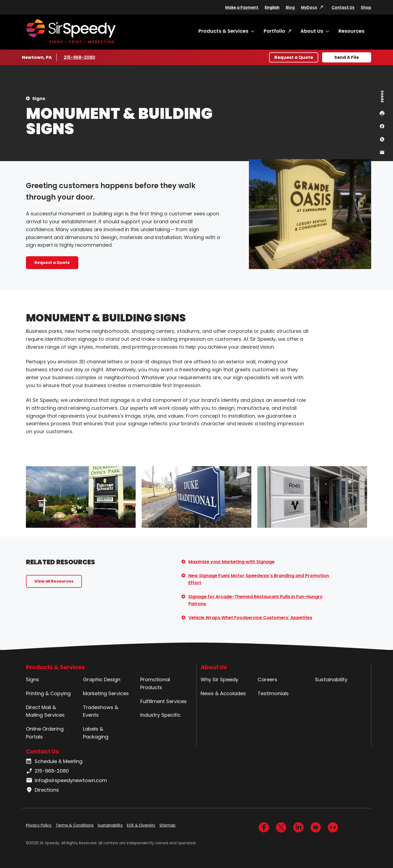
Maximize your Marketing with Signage (231, 562)
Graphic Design (102, 679)
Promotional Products (155, 683)
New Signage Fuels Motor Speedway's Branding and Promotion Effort (259, 579)
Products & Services (223, 31)
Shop (366, 7)
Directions (42, 790)
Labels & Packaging (96, 733)
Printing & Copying (48, 693)
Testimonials (273, 693)
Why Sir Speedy (219, 679)
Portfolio (274, 31)
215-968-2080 (80, 57)
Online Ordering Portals (45, 733)
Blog (290, 7)
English (272, 7)
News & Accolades (223, 693)
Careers (267, 679)
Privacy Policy (39, 825)
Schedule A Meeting (54, 761)
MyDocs (309, 7)
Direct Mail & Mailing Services (45, 711)
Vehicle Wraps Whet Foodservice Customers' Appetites (250, 618)
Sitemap (167, 825)
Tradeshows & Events (101, 711)
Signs (39, 99)
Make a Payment (242, 7)
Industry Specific (160, 715)
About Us (312, 31)
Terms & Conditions (75, 825)
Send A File (347, 57)
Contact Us (343, 7)
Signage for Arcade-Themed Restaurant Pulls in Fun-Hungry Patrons (255, 600)
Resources (351, 31)
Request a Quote (294, 57)
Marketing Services (106, 693)
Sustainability (331, 679)
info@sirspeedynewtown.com (66, 780)
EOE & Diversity (141, 825)
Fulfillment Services (163, 701)
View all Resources (54, 581)
